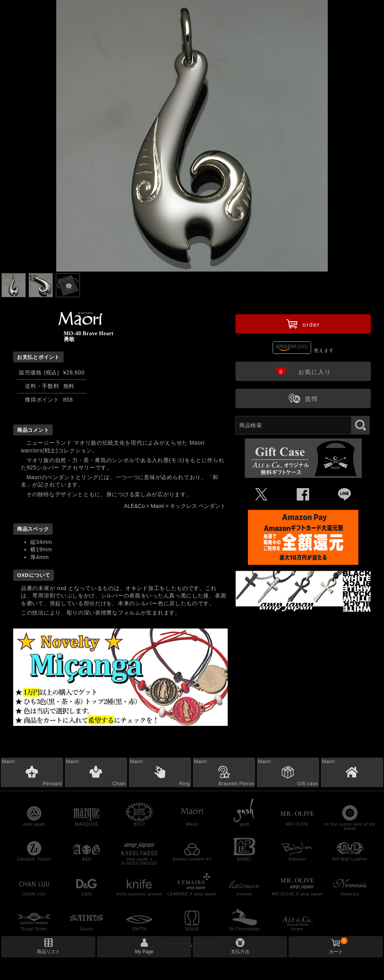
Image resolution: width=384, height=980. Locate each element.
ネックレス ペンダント (198, 506)
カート (338, 946)
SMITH (139, 929)
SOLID (192, 929)
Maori (157, 506)
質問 (303, 398)
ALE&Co (135, 506)
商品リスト (48, 952)
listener (245, 894)
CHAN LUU (34, 894)
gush (245, 824)
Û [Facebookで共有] (303, 495)
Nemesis (350, 894)
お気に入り (303, 371)
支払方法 (240, 952)
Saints (87, 929)
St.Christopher (245, 929)
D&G (87, 894)
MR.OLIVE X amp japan (297, 894)
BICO (139, 824)
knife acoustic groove (139, 894)
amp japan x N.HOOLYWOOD (139, 861)
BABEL (245, 859)
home (297, 929)
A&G (87, 859)
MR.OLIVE (297, 824)
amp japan (34, 824)
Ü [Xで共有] (262, 495)
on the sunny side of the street (350, 826)
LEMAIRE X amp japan (192, 894)
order (303, 324)
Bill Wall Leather (350, 859)
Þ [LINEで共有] (345, 495)
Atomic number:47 (192, 859)
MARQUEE (87, 824)
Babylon (297, 859)
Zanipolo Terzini (34, 859)
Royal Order (34, 929)
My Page (144, 952)
